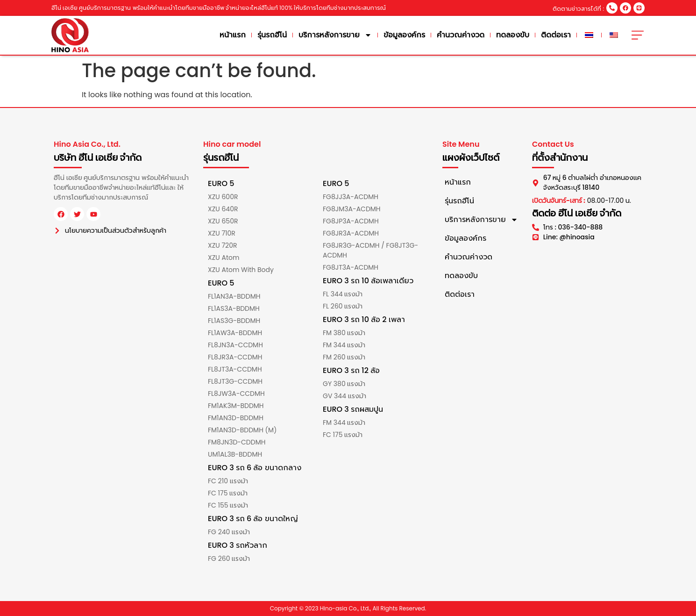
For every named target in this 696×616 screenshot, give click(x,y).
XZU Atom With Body (241, 270)
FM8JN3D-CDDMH (237, 442)
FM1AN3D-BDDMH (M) (242, 430)
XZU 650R (223, 221)
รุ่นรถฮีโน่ (272, 35)
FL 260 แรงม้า (343, 306)
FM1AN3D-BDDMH (236, 418)
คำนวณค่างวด (461, 35)
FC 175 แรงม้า (228, 493)
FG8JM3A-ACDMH (352, 209)
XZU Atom (224, 258)
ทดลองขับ (513, 35)
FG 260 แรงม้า (229, 559)
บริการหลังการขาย (335, 35)
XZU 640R (223, 209)
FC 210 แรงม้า (228, 481)
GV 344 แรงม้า (344, 396)
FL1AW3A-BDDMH (235, 333)
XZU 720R (222, 245)
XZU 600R (223, 197)
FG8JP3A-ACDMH (351, 221)
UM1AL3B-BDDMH (235, 454)
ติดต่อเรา (556, 35)
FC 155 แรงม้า (228, 505)
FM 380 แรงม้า (344, 333)
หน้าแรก (233, 35)
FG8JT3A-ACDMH (351, 267)
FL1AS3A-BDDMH (234, 308)
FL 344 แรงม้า (343, 294)
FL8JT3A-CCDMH (235, 369)
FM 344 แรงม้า (344, 345)
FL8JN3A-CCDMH (235, 345)
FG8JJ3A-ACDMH (351, 197)
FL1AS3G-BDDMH (234, 321)
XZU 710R (222, 233)
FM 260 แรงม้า (344, 357)
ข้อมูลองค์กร (404, 35)
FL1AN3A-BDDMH (234, 296)
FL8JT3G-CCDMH (235, 381)
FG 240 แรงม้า (229, 532)
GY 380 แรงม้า (344, 384)
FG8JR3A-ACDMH (351, 233)
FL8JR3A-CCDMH (235, 357)
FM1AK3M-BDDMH (236, 406)
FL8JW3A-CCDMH (236, 394)
